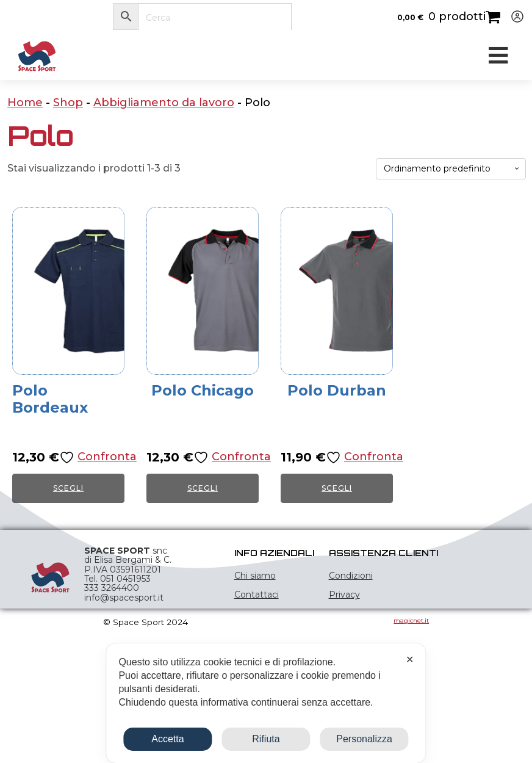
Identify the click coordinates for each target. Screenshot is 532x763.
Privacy (344, 595)
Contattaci (257, 595)
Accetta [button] (167, 739)
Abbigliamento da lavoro (164, 103)
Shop (68, 103)
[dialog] (266, 703)
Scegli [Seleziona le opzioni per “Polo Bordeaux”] (68, 488)
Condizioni (351, 576)
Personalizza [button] (364, 739)
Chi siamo (255, 576)
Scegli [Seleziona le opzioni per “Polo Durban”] (337, 488)
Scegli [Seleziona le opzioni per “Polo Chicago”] (203, 488)
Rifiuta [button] (266, 739)
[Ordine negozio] (451, 169)
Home (25, 103)
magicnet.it (411, 620)
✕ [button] (410, 660)
